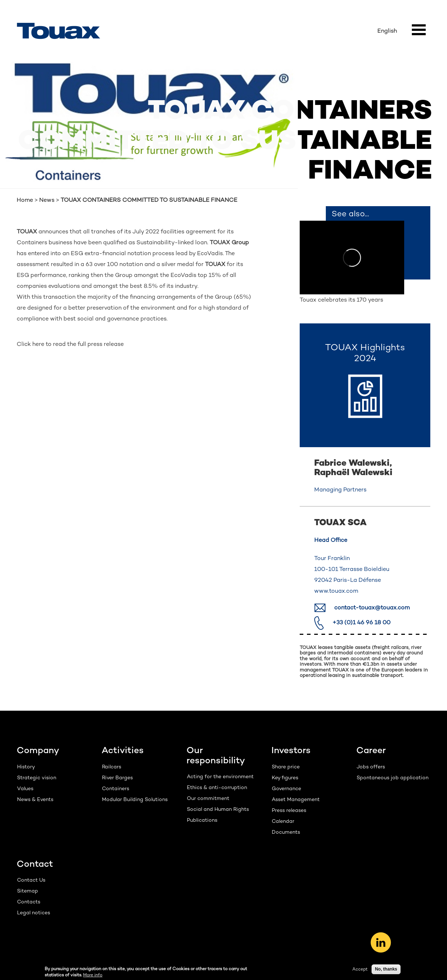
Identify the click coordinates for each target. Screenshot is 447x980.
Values (25, 788)
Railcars (112, 767)
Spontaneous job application (393, 777)
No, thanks (386, 969)
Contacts (29, 902)
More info (93, 975)
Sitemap (28, 891)
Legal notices (34, 912)
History (26, 767)
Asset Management (296, 799)
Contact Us (31, 880)
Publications (202, 820)
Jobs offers (371, 767)
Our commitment (208, 798)
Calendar (283, 821)
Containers (116, 788)
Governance (286, 788)
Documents (286, 832)
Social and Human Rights (218, 809)
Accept (360, 969)
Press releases (289, 810)
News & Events (35, 799)
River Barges (117, 777)
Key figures (285, 777)
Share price (286, 767)
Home (25, 200)
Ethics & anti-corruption (217, 787)
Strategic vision (37, 777)
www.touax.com (336, 591)
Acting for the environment (220, 776)
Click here (30, 344)
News (47, 200)
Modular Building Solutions (135, 799)
